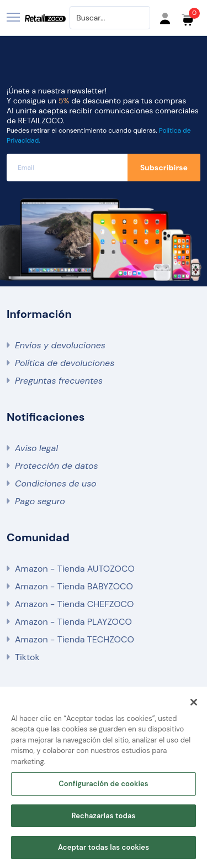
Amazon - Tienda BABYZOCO (74, 586)
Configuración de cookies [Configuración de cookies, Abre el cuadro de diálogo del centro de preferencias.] (104, 784)
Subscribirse (164, 168)
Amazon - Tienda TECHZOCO (75, 639)
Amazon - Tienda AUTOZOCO (75, 569)
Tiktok (27, 657)
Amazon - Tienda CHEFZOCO (74, 604)
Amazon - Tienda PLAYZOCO (73, 622)
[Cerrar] (194, 703)
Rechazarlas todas (103, 816)
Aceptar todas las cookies (104, 848)
